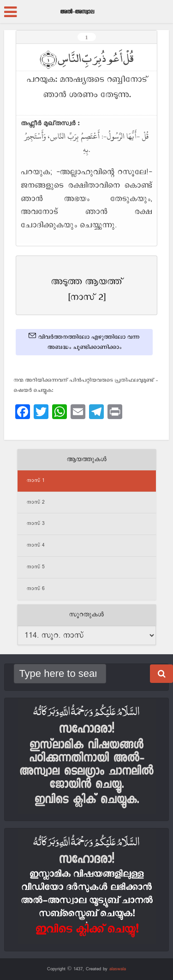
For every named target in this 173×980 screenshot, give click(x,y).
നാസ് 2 (36, 502)
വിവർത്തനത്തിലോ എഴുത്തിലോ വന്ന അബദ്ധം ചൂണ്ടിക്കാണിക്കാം (84, 341)
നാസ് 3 (36, 523)
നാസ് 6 (36, 589)
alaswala (118, 969)
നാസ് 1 (36, 481)
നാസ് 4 (36, 545)
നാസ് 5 (36, 567)
